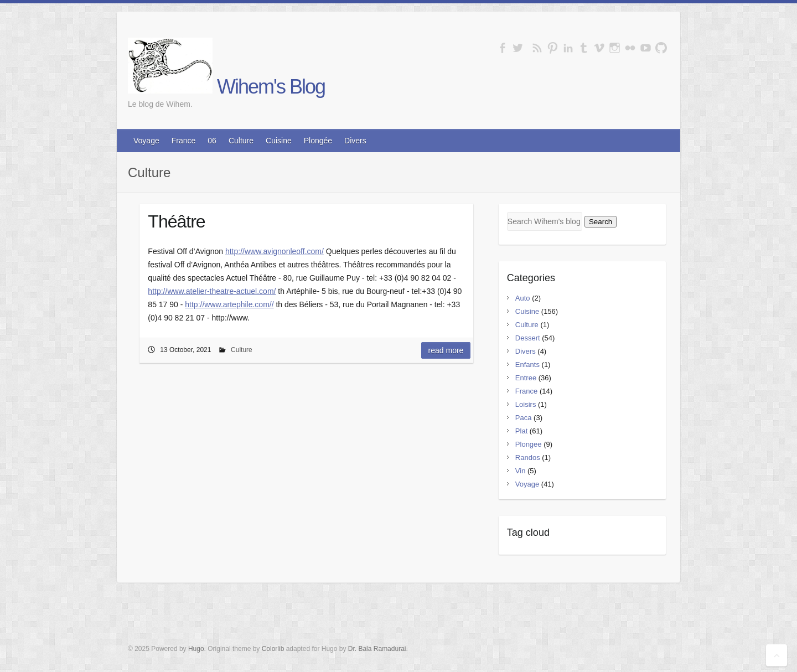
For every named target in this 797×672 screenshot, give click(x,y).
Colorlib (273, 649)
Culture (241, 141)
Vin (521, 471)
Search (601, 222)
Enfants (527, 365)
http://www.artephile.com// (229, 304)
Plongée (318, 141)
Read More (446, 350)
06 (212, 141)
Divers (355, 141)
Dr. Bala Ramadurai (377, 649)
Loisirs (526, 404)
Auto (523, 298)
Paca (524, 418)
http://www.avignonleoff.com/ (275, 251)
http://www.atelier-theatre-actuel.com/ (212, 291)
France (184, 141)
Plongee (529, 444)
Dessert (528, 338)
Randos (528, 458)
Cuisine (279, 141)
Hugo (196, 649)
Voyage (146, 141)
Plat (521, 431)
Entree (526, 378)
